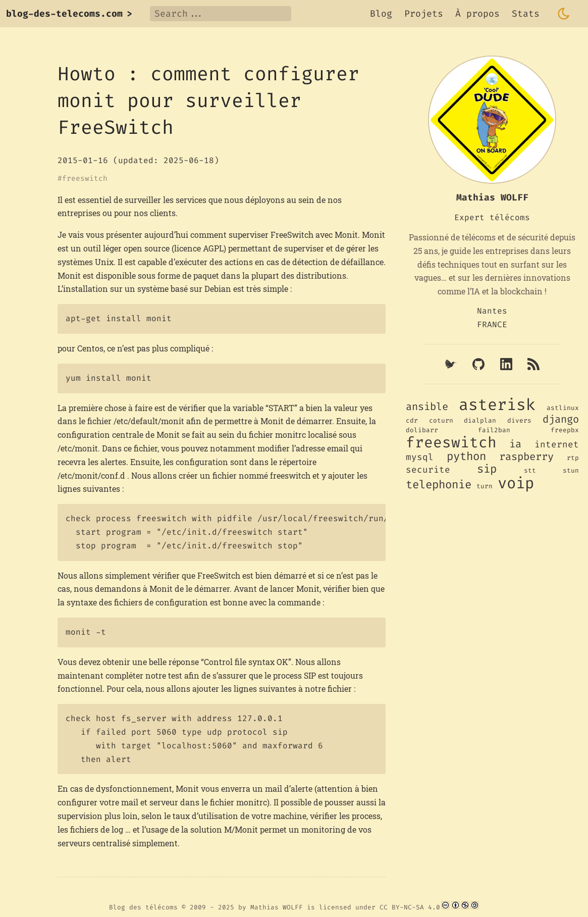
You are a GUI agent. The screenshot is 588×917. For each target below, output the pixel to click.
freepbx (565, 430)
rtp (573, 458)
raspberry (526, 457)
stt (530, 470)
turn (485, 486)
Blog (381, 14)
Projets (424, 14)
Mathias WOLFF (277, 907)
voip (516, 483)
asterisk (497, 405)
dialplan (480, 420)
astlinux (563, 408)
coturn (441, 420)
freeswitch (85, 179)
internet (557, 445)
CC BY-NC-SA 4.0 (410, 907)
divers (519, 420)
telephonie (439, 485)
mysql (420, 457)
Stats (526, 14)
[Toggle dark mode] (564, 14)
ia (515, 444)
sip (487, 469)
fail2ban (494, 430)
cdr (412, 420)
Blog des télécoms (143, 907)
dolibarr (422, 430)
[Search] (221, 14)
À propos (477, 14)
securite (428, 470)
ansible (427, 407)
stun (571, 470)
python (466, 456)
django (561, 419)
